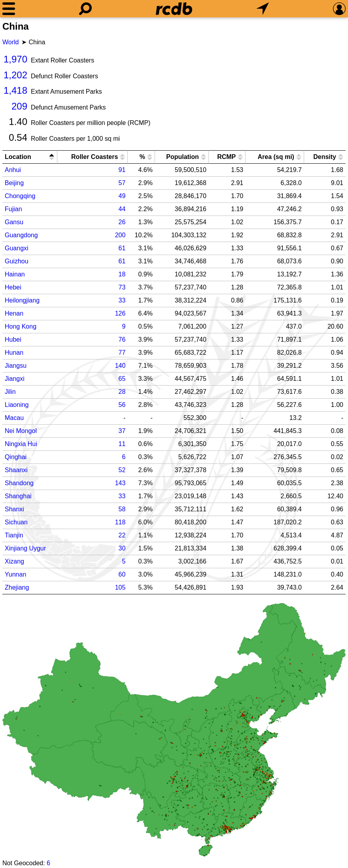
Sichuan (16, 522)
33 (122, 300)
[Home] (174, 9)
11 (122, 444)
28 (122, 392)
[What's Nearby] (263, 9)
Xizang (14, 561)
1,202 (15, 75)
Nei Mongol (21, 431)
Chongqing (20, 196)
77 (122, 353)
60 (122, 574)
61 (122, 248)
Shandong (19, 483)
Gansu (14, 222)
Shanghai (18, 496)
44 (122, 209)
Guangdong (21, 235)
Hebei (13, 287)
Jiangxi (15, 379)
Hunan (14, 353)
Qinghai (16, 457)
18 (122, 274)
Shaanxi (16, 470)
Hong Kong (21, 326)
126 (120, 313)
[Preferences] (339, 9)
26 (122, 222)
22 (122, 535)
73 (122, 287)
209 (19, 106)
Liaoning (17, 405)
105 (120, 587)
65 (122, 379)
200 (120, 235)
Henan (14, 313)
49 (122, 196)
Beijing (14, 183)
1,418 (15, 90)
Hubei (13, 339)
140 (120, 366)
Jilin (10, 392)
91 (122, 170)
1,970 (15, 59)
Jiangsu (16, 366)
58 (122, 509)
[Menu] (9, 9)
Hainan (15, 274)
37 (122, 431)
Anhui (13, 170)
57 (122, 183)
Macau (14, 418)
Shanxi (14, 509)
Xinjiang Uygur (25, 548)
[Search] (85, 9)
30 (122, 548)
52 (122, 470)
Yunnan (15, 574)
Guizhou (17, 261)
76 (122, 339)
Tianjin (14, 535)
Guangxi (17, 248)
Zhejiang (17, 587)
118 (120, 522)
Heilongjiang (22, 300)
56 (122, 405)
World (11, 42)
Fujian (13, 209)
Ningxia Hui (21, 444)
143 (120, 483)
